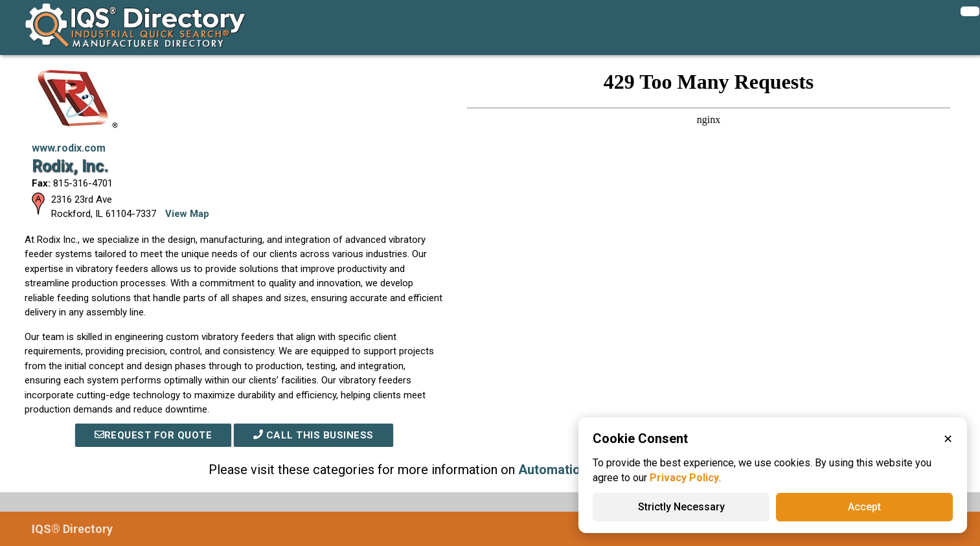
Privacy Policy (684, 478)
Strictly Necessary (681, 507)
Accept (864, 507)
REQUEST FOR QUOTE (154, 435)
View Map (187, 214)
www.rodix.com (69, 148)
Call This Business (313, 435)
